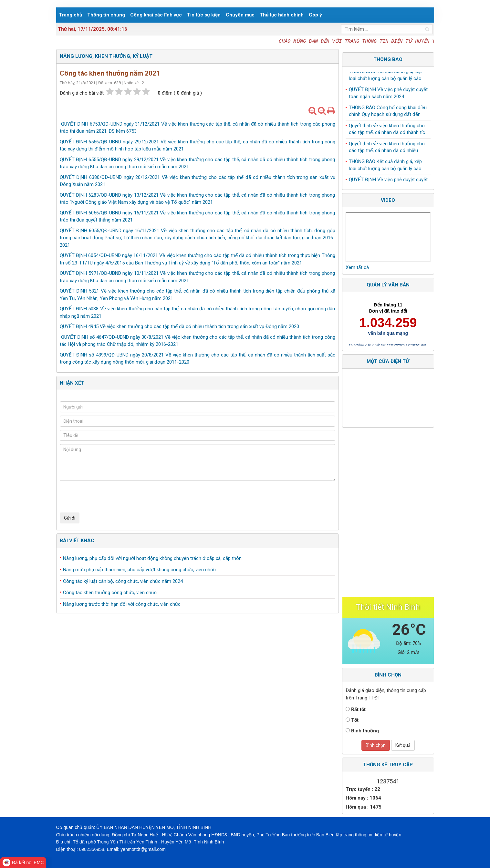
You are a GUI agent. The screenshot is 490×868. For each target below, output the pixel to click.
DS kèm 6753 (123, 131)
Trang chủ (70, 15)
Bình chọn (376, 745)
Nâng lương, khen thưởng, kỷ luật (106, 56)
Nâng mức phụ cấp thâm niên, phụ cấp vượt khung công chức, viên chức (139, 570)
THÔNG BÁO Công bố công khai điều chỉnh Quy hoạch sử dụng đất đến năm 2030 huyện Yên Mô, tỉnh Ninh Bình (388, 113)
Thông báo (388, 59)
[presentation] (109, 497)
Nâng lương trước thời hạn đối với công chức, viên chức (122, 604)
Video (388, 200)
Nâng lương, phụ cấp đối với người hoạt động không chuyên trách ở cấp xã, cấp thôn (152, 558)
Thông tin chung (106, 15)
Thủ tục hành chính (282, 15)
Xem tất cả (357, 267)
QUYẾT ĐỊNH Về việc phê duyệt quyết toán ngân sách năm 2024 (388, 94)
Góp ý (315, 15)
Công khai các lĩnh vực (156, 15)
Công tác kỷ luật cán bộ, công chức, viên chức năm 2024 (123, 581)
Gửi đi (70, 518)
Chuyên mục (240, 15)
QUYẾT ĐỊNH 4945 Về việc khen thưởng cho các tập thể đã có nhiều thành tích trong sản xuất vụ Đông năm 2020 (179, 326)
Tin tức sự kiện (204, 15)
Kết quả (403, 745)
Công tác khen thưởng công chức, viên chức (110, 593)
